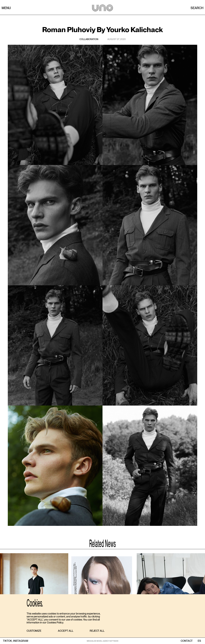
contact (187, 641)
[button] (34, 631)
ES (199, 641)
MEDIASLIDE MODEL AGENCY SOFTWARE (103, 641)
